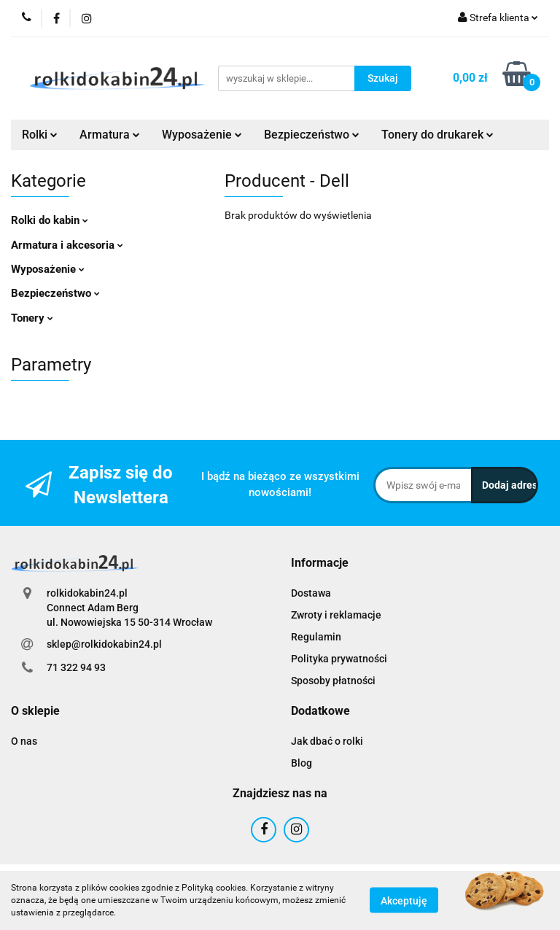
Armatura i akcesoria (67, 245)
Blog (302, 763)
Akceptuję (404, 901)
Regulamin (316, 637)
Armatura (110, 135)
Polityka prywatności (339, 659)
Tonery (32, 318)
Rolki (40, 135)
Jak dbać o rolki (327, 741)
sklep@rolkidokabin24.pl (104, 644)
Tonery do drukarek (437, 135)
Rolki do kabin (50, 220)
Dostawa (311, 593)
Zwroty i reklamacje (336, 615)
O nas (24, 741)
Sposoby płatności (333, 681)
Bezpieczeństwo (312, 135)
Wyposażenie (202, 135)
